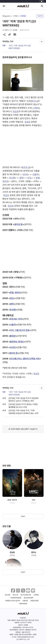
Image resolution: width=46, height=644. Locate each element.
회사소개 (15, 595)
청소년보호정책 (28, 598)
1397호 (40, 16)
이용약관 (25, 601)
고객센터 (36, 595)
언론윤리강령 (34, 601)
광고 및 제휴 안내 (26, 595)
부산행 (12, 178)
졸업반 (13, 336)
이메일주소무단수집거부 (13, 601)
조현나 (7, 30)
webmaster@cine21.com (26, 637)
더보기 (23, 516)
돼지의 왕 (26, 167)
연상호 (16, 111)
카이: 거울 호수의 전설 (20, 330)
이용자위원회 (23, 604)
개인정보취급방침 (16, 598)
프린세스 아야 (16, 319)
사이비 (25, 174)
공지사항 (7, 595)
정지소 (34, 101)
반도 (29, 178)
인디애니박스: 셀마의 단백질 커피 (25, 359)
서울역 (35, 174)
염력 (21, 178)
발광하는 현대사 (17, 342)
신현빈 (36, 108)
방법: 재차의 (15, 293)
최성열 (15, 30)
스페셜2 (23, 16)
